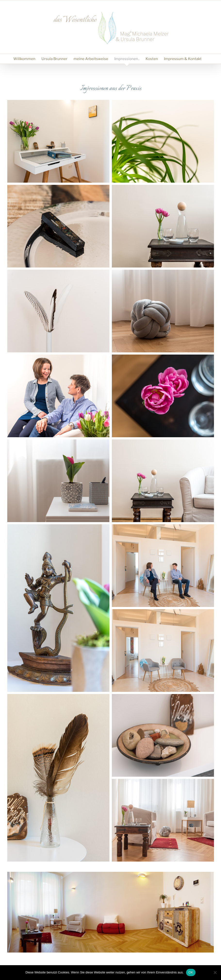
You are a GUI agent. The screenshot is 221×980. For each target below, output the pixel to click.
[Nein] (215, 972)
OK (191, 972)
